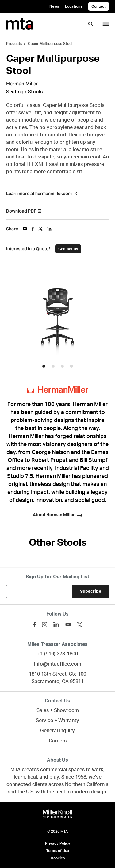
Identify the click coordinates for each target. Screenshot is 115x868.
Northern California (87, 784)
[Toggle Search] (91, 24)
